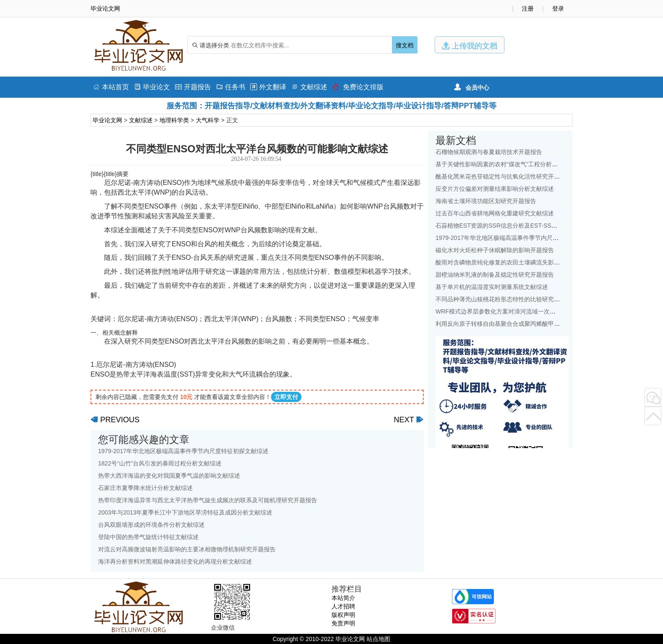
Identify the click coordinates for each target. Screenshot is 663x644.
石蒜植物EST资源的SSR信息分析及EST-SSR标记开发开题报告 (519, 226)
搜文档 (405, 45)
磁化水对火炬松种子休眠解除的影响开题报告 (495, 250)
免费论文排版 (358, 87)
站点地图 (378, 639)
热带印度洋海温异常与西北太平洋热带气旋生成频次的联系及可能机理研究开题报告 (208, 500)
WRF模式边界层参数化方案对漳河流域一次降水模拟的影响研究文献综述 (531, 311)
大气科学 (208, 120)
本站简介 (343, 598)
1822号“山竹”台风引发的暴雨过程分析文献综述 (160, 463)
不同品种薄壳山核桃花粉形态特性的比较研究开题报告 (507, 299)
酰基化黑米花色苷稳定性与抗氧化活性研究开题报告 (504, 176)
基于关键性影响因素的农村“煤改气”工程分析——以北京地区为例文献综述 (532, 164)
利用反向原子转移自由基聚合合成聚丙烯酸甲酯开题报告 (510, 324)
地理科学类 (174, 120)
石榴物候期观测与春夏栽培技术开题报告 (489, 152)
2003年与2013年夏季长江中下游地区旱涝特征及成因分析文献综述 (185, 512)
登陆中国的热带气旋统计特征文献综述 (148, 537)
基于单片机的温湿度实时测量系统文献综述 (492, 287)
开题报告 (193, 87)
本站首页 (111, 87)
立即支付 (286, 397)
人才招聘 (343, 606)
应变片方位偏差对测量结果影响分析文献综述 (495, 189)
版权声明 (343, 615)
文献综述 (309, 87)
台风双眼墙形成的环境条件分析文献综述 (151, 525)
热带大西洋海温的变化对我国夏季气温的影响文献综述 (169, 476)
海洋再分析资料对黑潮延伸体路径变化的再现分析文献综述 (175, 561)
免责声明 (343, 623)
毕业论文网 (107, 120)
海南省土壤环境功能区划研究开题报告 (486, 201)
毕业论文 (152, 87)
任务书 (231, 87)
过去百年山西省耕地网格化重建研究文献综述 (495, 213)
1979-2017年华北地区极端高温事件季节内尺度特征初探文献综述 (183, 451)
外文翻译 (268, 87)
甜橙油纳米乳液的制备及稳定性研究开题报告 (495, 275)
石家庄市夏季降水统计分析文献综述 (145, 488)
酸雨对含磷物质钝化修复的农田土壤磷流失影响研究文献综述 (515, 262)
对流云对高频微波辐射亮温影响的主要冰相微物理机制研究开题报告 (187, 549)
